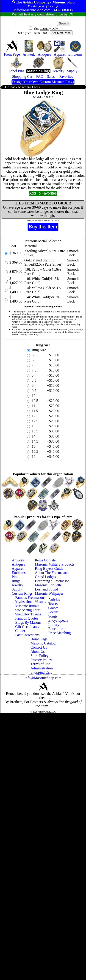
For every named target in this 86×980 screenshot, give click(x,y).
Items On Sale (45, 560)
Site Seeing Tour (27, 610)
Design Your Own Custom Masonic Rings (43, 82)
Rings (16, 581)
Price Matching (60, 633)
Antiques (18, 564)
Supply (17, 589)
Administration (42, 668)
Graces (53, 608)
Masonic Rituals (27, 606)
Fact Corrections (27, 635)
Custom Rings (22, 593)
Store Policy (40, 656)
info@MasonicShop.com (43, 678)
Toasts (53, 604)
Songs (53, 616)
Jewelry (17, 585)
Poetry (53, 612)
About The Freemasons (52, 573)
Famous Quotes (27, 618)
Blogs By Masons (28, 622)
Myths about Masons (31, 602)
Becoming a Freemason (52, 581)
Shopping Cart (41, 672)
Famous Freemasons (30, 598)
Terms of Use (40, 664)
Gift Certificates (27, 627)
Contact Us (39, 647)
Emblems (19, 573)
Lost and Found (46, 589)
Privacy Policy (41, 660)
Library (54, 625)
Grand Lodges (45, 577)
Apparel (18, 568)
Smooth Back (73, 253)
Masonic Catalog (43, 643)
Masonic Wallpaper (49, 593)
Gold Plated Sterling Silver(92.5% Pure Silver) (43, 262)
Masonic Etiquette (48, 585)
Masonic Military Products (55, 564)
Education (56, 629)
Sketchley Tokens (28, 614)
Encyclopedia (58, 620)
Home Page (39, 639)
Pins (15, 577)
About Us (38, 652)
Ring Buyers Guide (49, 568)
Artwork (18, 560)
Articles (54, 600)
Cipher (20, 631)
